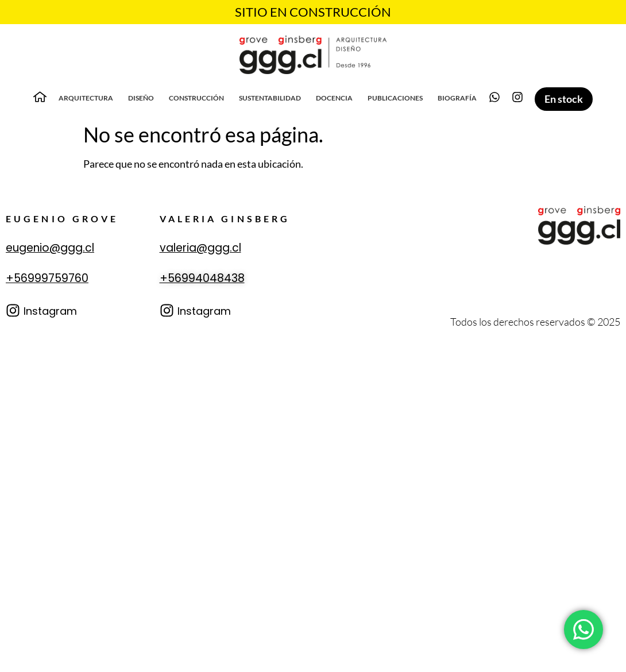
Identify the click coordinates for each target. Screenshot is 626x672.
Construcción (196, 98)
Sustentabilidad (270, 98)
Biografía (457, 98)
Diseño (141, 98)
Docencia (334, 98)
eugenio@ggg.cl (50, 248)
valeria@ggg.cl (200, 248)
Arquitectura (86, 98)
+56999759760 (47, 278)
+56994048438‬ (202, 278)
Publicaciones (395, 98)
